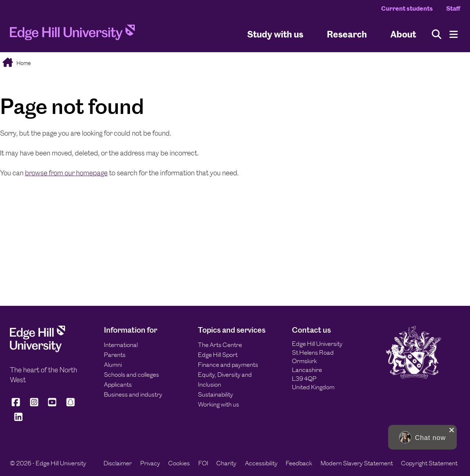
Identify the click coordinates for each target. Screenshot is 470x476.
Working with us (218, 404)
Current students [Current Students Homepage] (407, 8)
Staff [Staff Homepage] (453, 8)
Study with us (275, 34)
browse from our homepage (66, 173)
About (403, 34)
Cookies (179, 463)
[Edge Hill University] (37, 350)
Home (23, 63)
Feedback (299, 463)
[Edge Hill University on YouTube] (52, 405)
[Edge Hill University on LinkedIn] (18, 420)
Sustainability (216, 394)
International (121, 345)
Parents (115, 355)
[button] (422, 437)
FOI (203, 463)
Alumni (113, 365)
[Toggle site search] (437, 34)
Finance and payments (228, 365)
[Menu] (454, 34)
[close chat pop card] (452, 430)
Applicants (118, 384)
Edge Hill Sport (218, 355)
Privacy (150, 463)
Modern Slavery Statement (357, 463)
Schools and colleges (131, 375)
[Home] (72, 34)
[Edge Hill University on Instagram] (34, 405)
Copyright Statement (429, 463)
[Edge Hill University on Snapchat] (70, 405)
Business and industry (133, 394)
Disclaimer (118, 463)
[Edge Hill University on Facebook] (17, 405)
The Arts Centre (220, 345)
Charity (226, 463)
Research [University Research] (347, 34)
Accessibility (261, 463)
